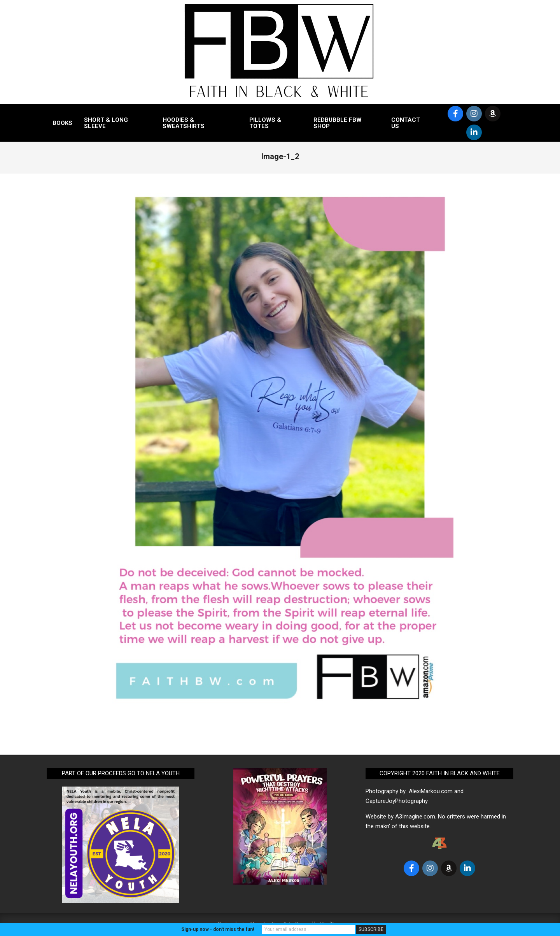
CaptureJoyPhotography (397, 801)
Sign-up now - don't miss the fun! (218, 929)
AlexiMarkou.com (431, 791)
